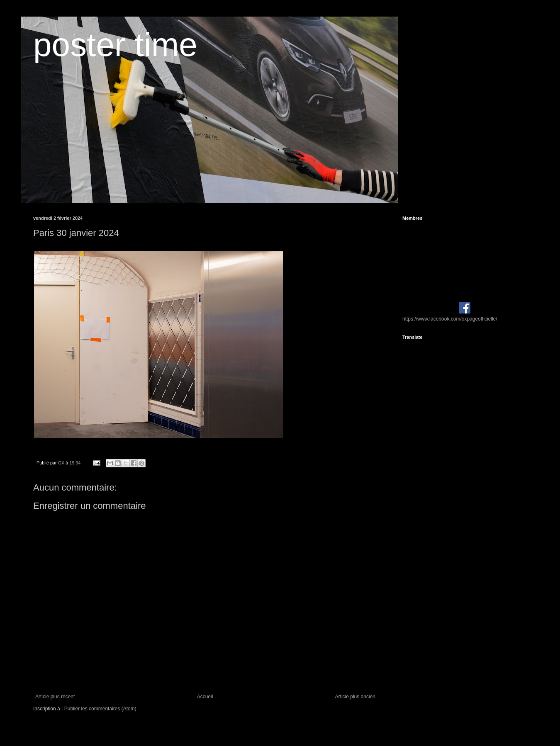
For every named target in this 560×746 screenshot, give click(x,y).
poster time (115, 45)
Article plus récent (55, 697)
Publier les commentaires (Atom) (100, 709)
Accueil (205, 697)
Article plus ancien (355, 697)
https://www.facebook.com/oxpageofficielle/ (450, 319)
